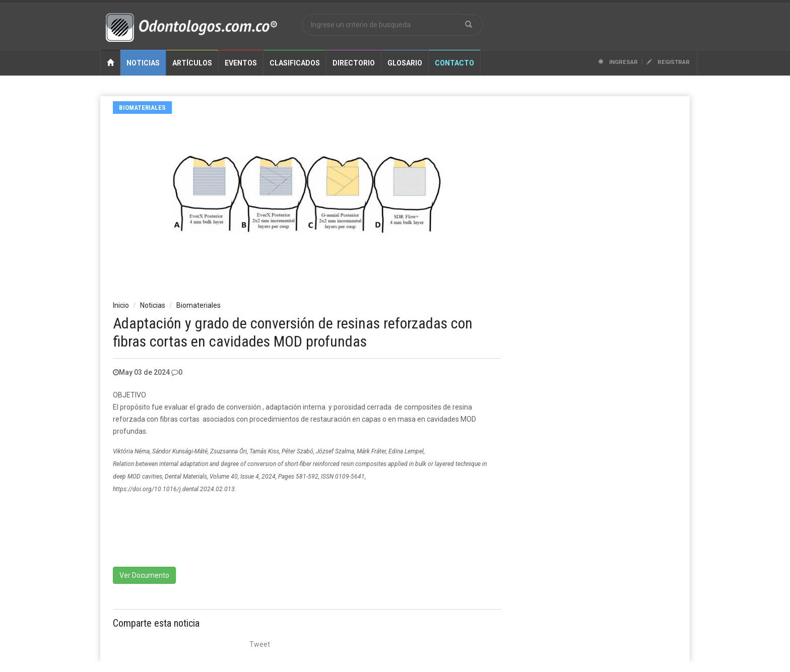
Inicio (121, 305)
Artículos (192, 63)
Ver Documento (144, 575)
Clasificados (295, 63)
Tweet (260, 644)
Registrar (668, 62)
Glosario (405, 63)
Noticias (143, 63)
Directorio (354, 63)
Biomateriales (142, 108)
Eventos (241, 63)
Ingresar (618, 62)
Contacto (454, 63)
